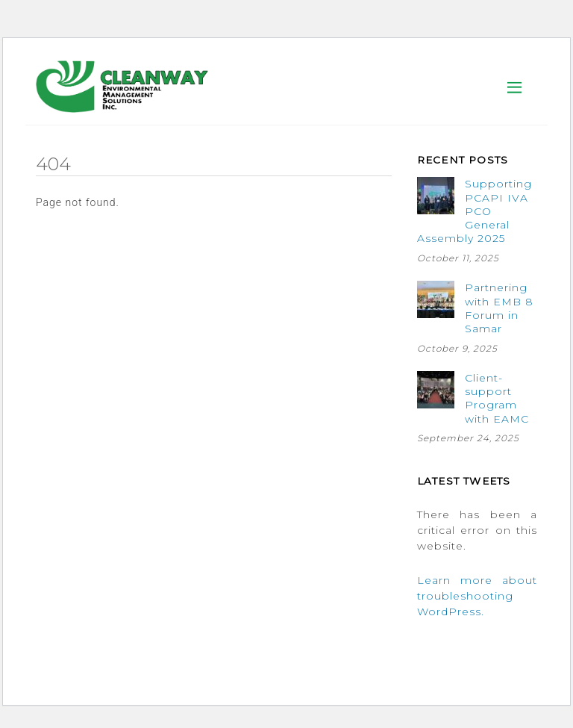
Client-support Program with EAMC (497, 398)
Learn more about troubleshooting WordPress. (477, 596)
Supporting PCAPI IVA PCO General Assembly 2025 (475, 211)
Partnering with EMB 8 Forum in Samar (499, 308)
